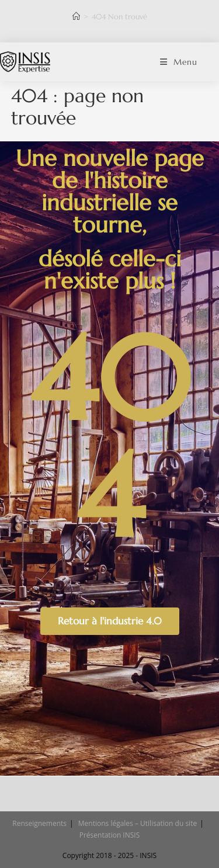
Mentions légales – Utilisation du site (138, 823)
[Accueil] (76, 17)
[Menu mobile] (179, 62)
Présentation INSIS (110, 835)
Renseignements (39, 823)
